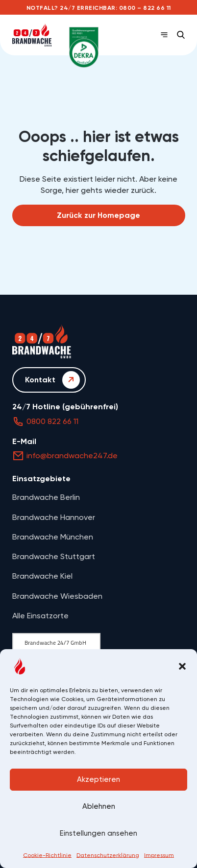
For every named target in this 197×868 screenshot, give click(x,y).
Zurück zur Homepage (98, 215)
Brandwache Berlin (46, 497)
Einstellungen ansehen (98, 833)
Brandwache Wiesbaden (57, 596)
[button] (182, 666)
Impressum (159, 855)
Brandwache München (53, 537)
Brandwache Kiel (42, 576)
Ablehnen (99, 806)
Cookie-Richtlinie (47, 855)
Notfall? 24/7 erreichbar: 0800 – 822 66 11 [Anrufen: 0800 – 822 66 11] (99, 8)
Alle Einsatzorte (40, 616)
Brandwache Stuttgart (54, 556)
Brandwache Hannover (54, 517)
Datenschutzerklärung (108, 855)
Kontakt (52, 380)
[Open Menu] (164, 35)
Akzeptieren (98, 779)
